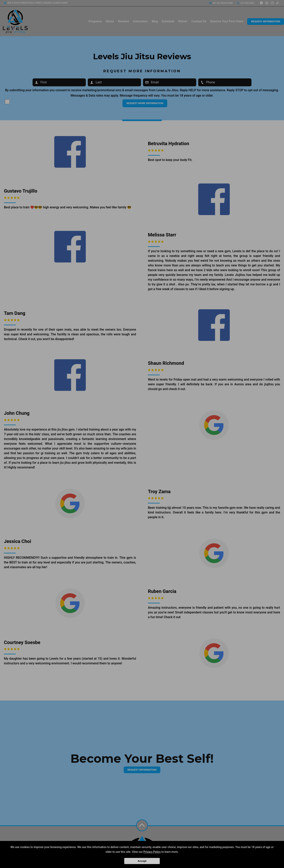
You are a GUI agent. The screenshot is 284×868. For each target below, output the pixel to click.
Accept (142, 861)
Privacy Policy (152, 852)
